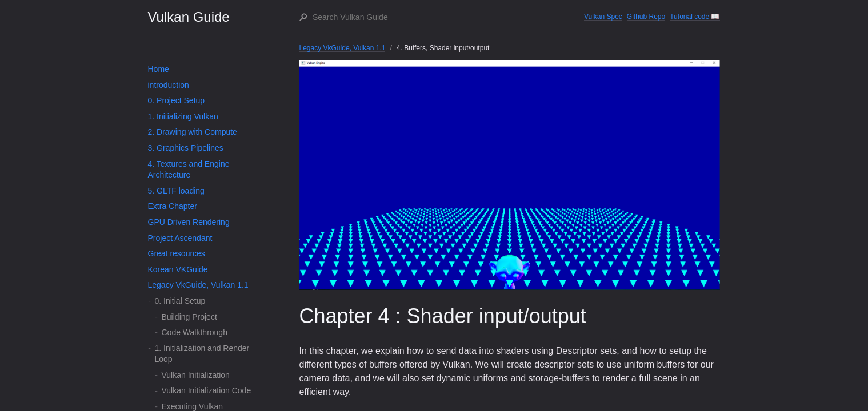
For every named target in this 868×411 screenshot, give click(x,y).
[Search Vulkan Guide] (448, 17)
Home (159, 69)
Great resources (177, 253)
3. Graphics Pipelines (186, 148)
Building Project (189, 317)
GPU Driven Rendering (189, 222)
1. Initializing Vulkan (183, 116)
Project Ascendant (180, 238)
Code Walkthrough (195, 332)
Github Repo (646, 17)
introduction (169, 85)
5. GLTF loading (176, 191)
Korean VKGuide (178, 269)
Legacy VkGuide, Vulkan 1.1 (198, 285)
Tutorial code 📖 (695, 17)
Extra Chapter (173, 206)
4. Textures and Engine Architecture (189, 170)
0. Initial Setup (180, 301)
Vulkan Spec (603, 17)
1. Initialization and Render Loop (202, 354)
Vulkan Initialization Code (207, 390)
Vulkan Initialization (196, 375)
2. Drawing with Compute (193, 132)
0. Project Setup (177, 100)
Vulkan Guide (189, 17)
